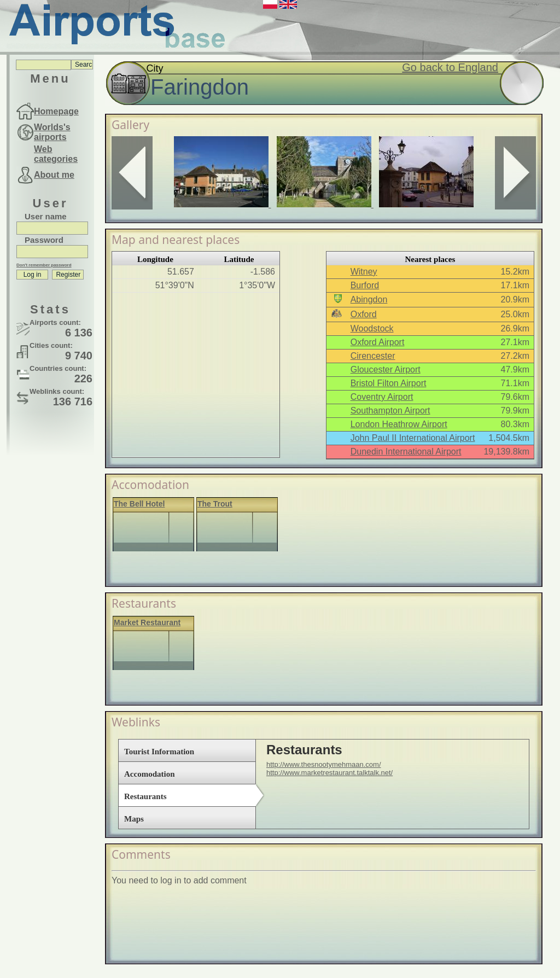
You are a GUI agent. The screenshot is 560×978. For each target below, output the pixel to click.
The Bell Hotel (139, 504)
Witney (364, 272)
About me (54, 175)
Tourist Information (159, 752)
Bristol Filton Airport (389, 383)
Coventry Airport (382, 397)
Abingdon (369, 299)
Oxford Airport (378, 342)
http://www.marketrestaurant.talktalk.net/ (329, 773)
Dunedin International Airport (406, 452)
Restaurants (145, 796)
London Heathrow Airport (399, 424)
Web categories (56, 154)
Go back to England (450, 67)
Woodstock (372, 328)
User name (46, 216)
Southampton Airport (390, 411)
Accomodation (150, 774)
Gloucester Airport (386, 369)
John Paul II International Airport (413, 438)
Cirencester (373, 356)
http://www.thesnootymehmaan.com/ (324, 764)
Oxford (364, 314)
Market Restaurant (147, 622)
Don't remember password (44, 265)
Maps (134, 819)
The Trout (215, 504)
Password (44, 240)
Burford (365, 285)
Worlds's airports (52, 132)
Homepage (56, 111)
